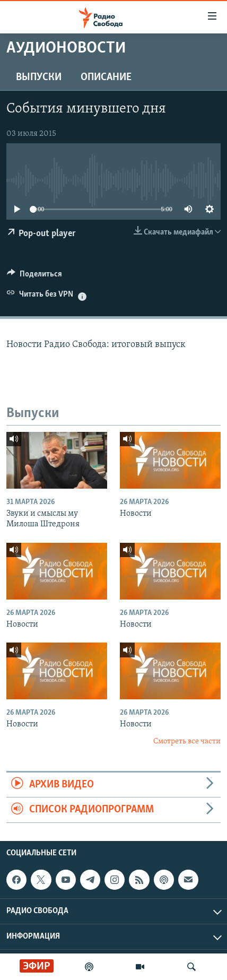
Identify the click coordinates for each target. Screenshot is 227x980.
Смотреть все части (187, 741)
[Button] (34, 276)
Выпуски (39, 77)
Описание (106, 77)
